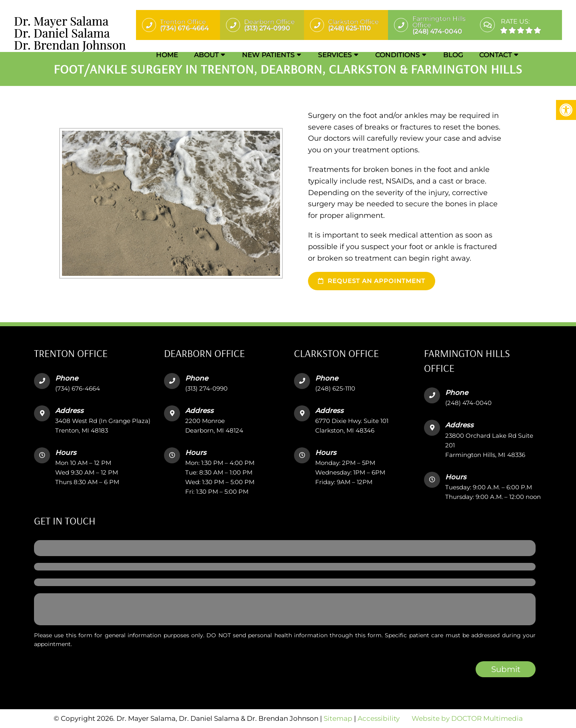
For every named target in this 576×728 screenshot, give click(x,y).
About (206, 55)
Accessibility (379, 718)
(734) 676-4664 (78, 388)
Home (167, 55)
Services (335, 55)
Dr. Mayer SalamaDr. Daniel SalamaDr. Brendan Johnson (70, 33)
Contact (496, 55)
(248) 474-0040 (468, 403)
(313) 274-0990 (206, 388)
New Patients (268, 55)
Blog (453, 55)
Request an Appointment (372, 281)
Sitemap (338, 718)
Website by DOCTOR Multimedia (467, 718)
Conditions (398, 55)
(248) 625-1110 (335, 388)
